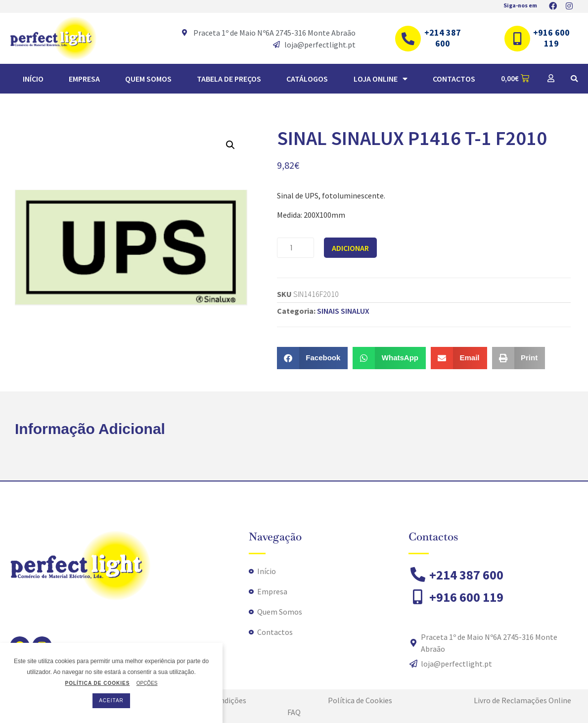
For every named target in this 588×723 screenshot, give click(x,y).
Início (33, 79)
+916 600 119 (551, 38)
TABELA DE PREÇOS (229, 79)
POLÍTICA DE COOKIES (97, 683)
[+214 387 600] (408, 39)
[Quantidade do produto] (295, 248)
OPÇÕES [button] (147, 683)
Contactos (454, 79)
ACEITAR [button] (111, 700)
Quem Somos (148, 79)
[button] (574, 79)
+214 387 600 (443, 38)
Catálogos (307, 79)
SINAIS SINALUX (343, 311)
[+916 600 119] (517, 39)
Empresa (84, 79)
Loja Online (381, 79)
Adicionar (350, 248)
